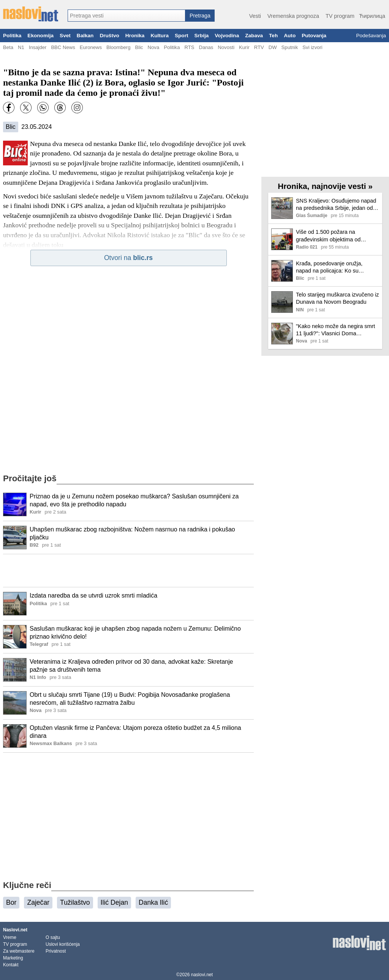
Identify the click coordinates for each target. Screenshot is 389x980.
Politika (12, 36)
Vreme (10, 937)
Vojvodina (227, 36)
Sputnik (290, 47)
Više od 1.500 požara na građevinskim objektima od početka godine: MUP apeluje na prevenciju (335, 236)
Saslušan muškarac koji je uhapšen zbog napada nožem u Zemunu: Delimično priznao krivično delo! (135, 633)
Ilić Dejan (114, 902)
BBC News (63, 47)
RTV (259, 47)
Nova (154, 47)
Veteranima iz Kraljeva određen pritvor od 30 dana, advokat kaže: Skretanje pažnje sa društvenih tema (131, 666)
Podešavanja (371, 36)
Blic (139, 47)
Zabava (254, 36)
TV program (340, 16)
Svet (65, 36)
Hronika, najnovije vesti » (325, 186)
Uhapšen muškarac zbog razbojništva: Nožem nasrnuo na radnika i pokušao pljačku (132, 533)
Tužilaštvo (75, 902)
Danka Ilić (153, 902)
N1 (21, 47)
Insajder (38, 47)
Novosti (226, 47)
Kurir (244, 47)
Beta (8, 47)
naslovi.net (202, 975)
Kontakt (11, 965)
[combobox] (127, 16)
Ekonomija (40, 36)
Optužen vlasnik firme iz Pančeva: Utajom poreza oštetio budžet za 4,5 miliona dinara (135, 732)
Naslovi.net (15, 930)
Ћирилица (372, 16)
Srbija (201, 36)
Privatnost (56, 951)
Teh (273, 36)
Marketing (13, 958)
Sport (182, 36)
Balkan (85, 36)
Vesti (255, 16)
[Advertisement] (128, 571)
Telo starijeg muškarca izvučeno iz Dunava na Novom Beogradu (337, 298)
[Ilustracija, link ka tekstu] (15, 505)
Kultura (160, 36)
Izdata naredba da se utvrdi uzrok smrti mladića (93, 595)
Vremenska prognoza (293, 16)
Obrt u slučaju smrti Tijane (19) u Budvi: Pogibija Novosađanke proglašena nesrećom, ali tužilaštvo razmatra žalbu (130, 699)
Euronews (91, 47)
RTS (189, 47)
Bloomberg (118, 47)
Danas (206, 47)
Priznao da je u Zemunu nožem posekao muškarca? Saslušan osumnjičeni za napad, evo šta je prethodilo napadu (134, 500)
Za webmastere (19, 951)
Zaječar (38, 902)
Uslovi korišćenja (63, 944)
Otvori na (128, 258)
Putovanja (314, 36)
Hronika (135, 36)
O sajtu (53, 937)
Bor (11, 902)
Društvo (109, 36)
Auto (290, 36)
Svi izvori (312, 47)
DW (273, 47)
